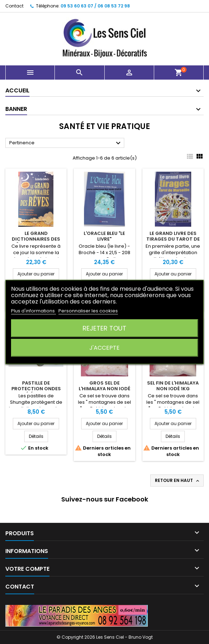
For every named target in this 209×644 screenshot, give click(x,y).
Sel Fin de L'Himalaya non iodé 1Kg (173, 386)
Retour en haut (178, 481)
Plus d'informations (33, 311)
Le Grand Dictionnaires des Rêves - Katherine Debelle (36, 242)
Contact (14, 6)
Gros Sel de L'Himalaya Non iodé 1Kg (104, 389)
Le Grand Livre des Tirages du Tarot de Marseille (173, 239)
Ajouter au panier (36, 274)
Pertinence (66, 143)
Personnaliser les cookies (88, 311)
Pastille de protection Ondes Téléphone (36, 389)
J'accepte (104, 348)
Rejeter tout (104, 328)
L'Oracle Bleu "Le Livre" (104, 236)
